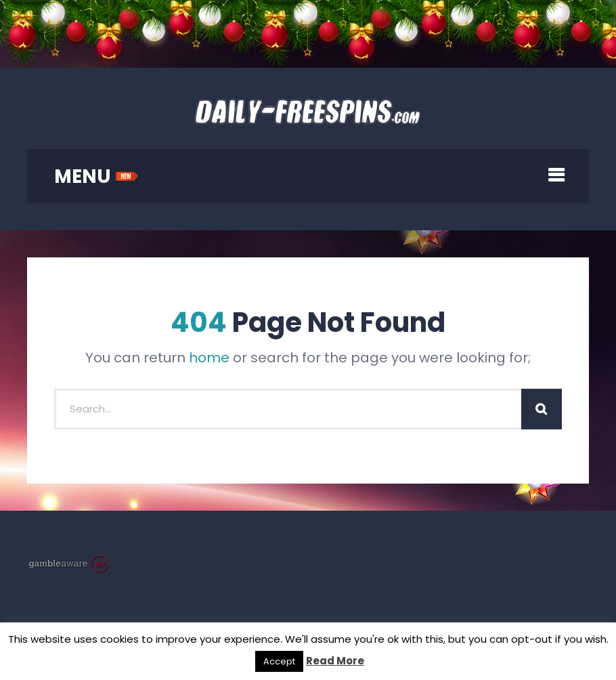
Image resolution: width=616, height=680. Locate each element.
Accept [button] (279, 661)
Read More (335, 661)
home (209, 358)
